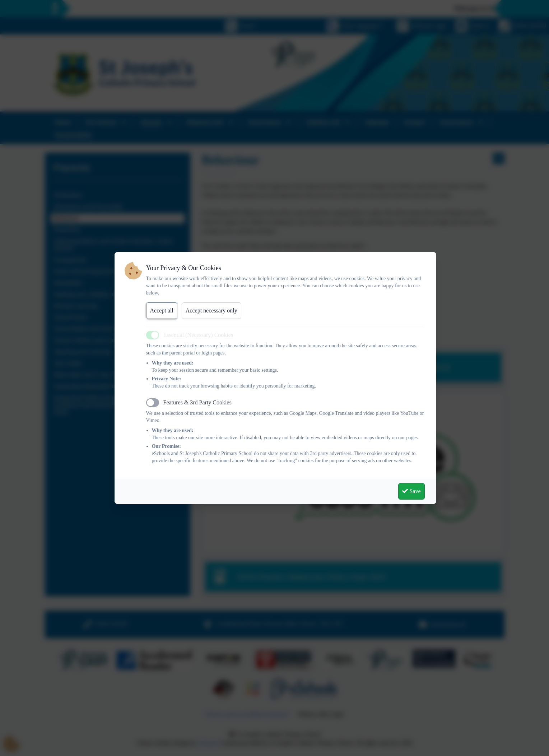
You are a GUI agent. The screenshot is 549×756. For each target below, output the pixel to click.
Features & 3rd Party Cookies (197, 402)
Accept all (162, 310)
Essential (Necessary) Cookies (198, 335)
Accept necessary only (211, 310)
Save (411, 491)
